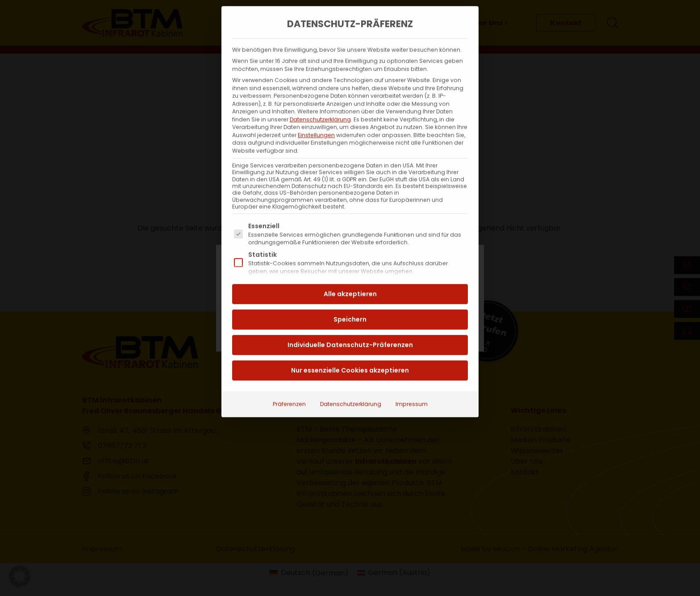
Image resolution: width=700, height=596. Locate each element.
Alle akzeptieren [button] (350, 276)
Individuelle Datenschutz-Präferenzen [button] (350, 327)
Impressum (412, 386)
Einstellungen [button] (316, 117)
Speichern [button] (350, 302)
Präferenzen (289, 386)
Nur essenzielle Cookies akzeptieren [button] (350, 353)
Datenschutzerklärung (320, 102)
